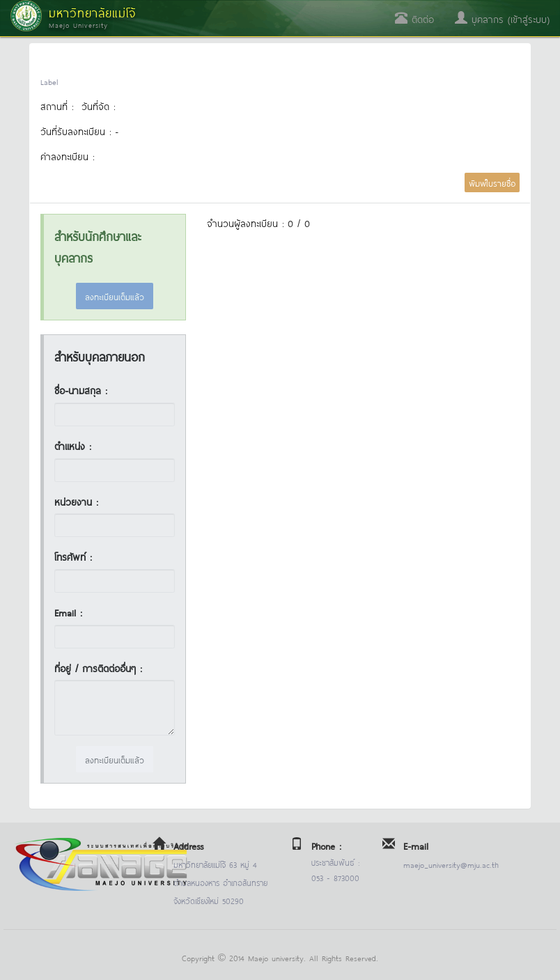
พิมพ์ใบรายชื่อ (492, 182)
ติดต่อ (414, 18)
